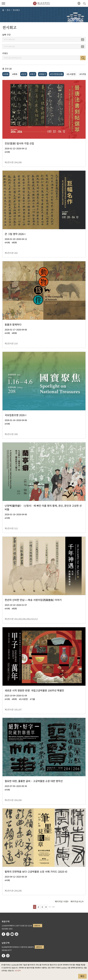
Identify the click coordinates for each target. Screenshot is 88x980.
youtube (12, 934)
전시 (8, 10)
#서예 (6, 74)
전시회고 (16, 10)
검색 (83, 58)
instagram (8, 934)
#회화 (15, 74)
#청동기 (43, 74)
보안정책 (18, 970)
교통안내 (37, 926)
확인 (82, 976)
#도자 (24, 74)
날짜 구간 (6, 35)
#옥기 (33, 74)
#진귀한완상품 (56, 74)
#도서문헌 (71, 74)
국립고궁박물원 (41, 3)
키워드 (5, 53)
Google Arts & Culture (16, 934)
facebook (3, 934)
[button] (79, 3)
